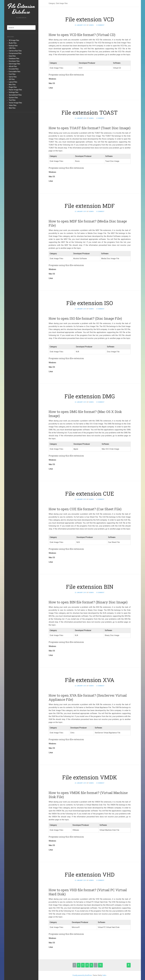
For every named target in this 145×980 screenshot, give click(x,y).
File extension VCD (90, 19)
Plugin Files (13, 87)
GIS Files (12, 79)
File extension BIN (90, 587)
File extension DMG (90, 396)
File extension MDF (90, 206)
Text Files (12, 100)
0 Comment (100, 25)
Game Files (13, 77)
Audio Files (13, 43)
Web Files (12, 108)
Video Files (13, 105)
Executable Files (15, 72)
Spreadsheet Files (15, 95)
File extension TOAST (90, 112)
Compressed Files (15, 53)
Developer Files (14, 61)
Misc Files (12, 85)
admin (91, 25)
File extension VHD (90, 874)
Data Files (12, 56)
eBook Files (13, 66)
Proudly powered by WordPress (82, 975)
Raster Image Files (15, 90)
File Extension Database (21, 9)
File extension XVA (90, 680)
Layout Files (13, 82)
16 (100, 965)
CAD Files (12, 48)
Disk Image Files (14, 64)
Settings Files (14, 92)
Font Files (12, 74)
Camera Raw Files (15, 51)
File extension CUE (90, 494)
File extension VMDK (90, 777)
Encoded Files (14, 69)
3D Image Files (14, 40)
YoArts (104, 975)
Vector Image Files (15, 103)
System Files (13, 98)
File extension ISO (90, 303)
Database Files (14, 59)
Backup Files (13, 46)
